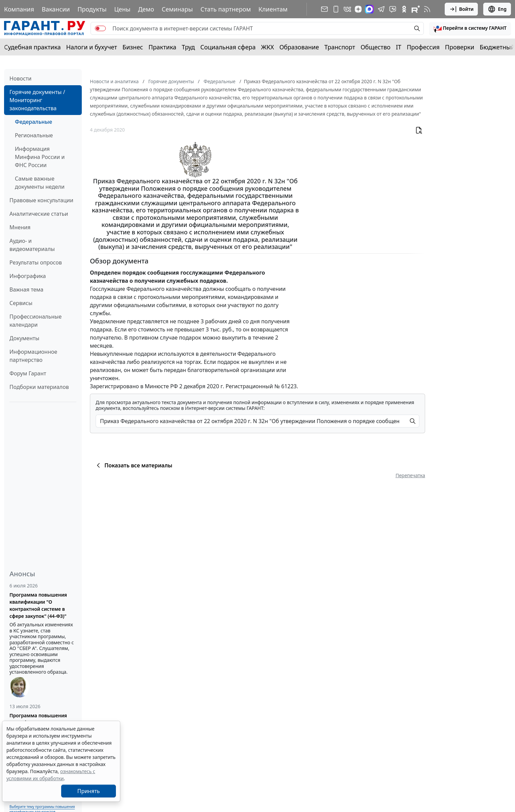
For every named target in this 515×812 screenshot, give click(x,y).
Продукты (92, 9)
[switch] (100, 28)
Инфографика (28, 276)
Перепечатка (410, 475)
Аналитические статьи (39, 214)
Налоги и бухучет (92, 47)
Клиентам (273, 9)
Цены (122, 9)
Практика (162, 47)
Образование (299, 47)
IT (399, 47)
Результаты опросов (36, 262)
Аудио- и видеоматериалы (32, 245)
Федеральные (33, 122)
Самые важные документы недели (40, 183)
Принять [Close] (89, 791)
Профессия (423, 47)
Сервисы (21, 303)
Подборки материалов (39, 387)
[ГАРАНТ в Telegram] (381, 9)
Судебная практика (32, 47)
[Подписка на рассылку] (324, 9)
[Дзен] (358, 9)
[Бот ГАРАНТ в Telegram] (393, 9)
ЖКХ (268, 47)
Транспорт (340, 47)
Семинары (177, 9)
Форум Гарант (28, 373)
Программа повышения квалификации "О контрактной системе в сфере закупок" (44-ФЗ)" (38, 605)
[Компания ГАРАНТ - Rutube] (416, 9)
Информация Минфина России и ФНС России (40, 157)
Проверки (460, 47)
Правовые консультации (41, 200)
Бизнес (133, 47)
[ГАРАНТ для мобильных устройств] (336, 9)
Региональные (34, 135)
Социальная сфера (228, 47)
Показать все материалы (133, 465)
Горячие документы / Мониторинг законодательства (37, 100)
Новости (20, 78)
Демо (146, 9)
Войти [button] (461, 9)
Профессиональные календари (35, 321)
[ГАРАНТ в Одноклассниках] (404, 9)
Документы (24, 338)
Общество (376, 47)
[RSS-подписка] (427, 9)
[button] (470, 28)
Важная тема (27, 289)
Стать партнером (226, 9)
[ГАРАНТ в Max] (369, 9)
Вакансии (56, 9)
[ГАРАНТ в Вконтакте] (347, 9)
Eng (497, 9)
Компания (19, 9)
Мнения (20, 227)
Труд (188, 47)
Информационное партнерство (33, 356)
